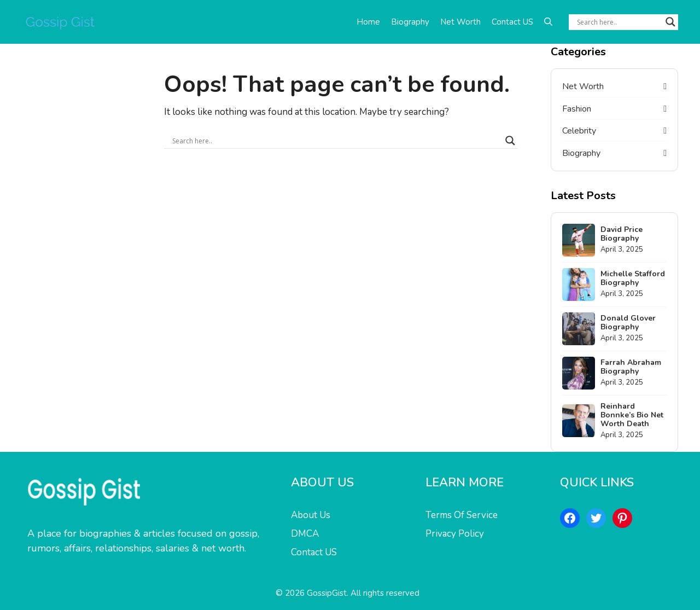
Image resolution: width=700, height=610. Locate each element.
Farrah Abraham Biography (631, 367)
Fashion (577, 109)
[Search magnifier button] (670, 22)
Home (368, 22)
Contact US (512, 22)
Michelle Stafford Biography (633, 278)
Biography (410, 22)
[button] (548, 22)
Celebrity (579, 131)
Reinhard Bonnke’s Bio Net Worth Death (632, 415)
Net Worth (460, 22)
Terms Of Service (462, 515)
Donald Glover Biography (628, 323)
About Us (311, 515)
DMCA (305, 534)
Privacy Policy (455, 534)
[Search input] (619, 22)
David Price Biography (622, 234)
